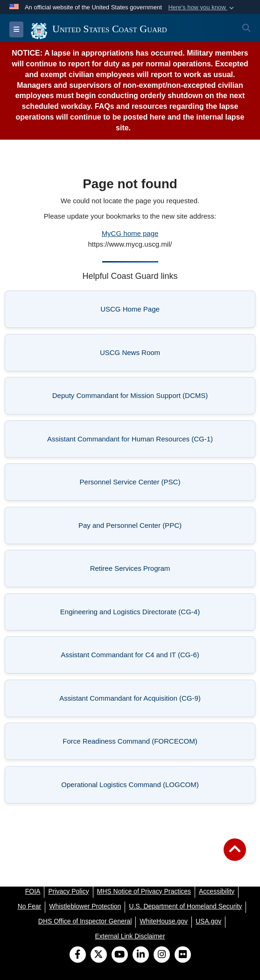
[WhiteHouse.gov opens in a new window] (164, 921)
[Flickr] (183, 955)
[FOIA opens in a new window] (33, 891)
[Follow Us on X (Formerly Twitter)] (99, 955)
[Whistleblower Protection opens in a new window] (85, 906)
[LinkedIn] (141, 955)
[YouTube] (120, 955)
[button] (202, 7)
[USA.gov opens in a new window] (208, 921)
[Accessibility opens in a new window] (217, 891)
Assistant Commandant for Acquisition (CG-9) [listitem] (133, 701)
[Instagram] (162, 955)
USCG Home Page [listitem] (154, 312)
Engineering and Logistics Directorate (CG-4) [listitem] (134, 614)
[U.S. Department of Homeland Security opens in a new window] (185, 906)
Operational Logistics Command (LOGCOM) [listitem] (134, 787)
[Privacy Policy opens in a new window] (68, 891)
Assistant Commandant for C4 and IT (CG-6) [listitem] (134, 657)
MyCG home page (130, 233)
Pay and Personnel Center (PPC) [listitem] (143, 528)
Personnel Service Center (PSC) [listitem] (144, 485)
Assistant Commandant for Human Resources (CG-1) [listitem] (130, 442)
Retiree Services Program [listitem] (148, 571)
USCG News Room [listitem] (153, 355)
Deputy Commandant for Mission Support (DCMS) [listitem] (130, 398)
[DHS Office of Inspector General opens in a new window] (85, 921)
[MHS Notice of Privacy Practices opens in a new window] (144, 891)
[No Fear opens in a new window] (30, 906)
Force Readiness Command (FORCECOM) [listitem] (135, 744)
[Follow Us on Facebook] (78, 955)
